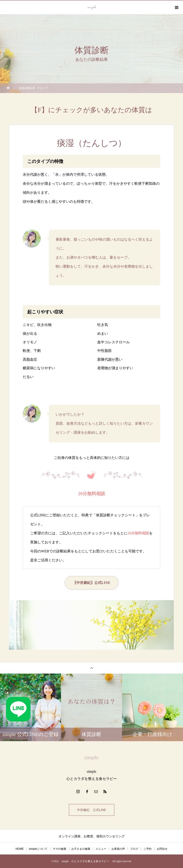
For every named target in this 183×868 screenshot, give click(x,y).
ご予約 (147, 849)
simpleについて (38, 849)
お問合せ (162, 849)
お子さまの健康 (81, 849)
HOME (20, 849)
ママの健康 (59, 849)
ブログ (134, 849)
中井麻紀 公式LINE (91, 810)
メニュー (101, 849)
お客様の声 (118, 849)
